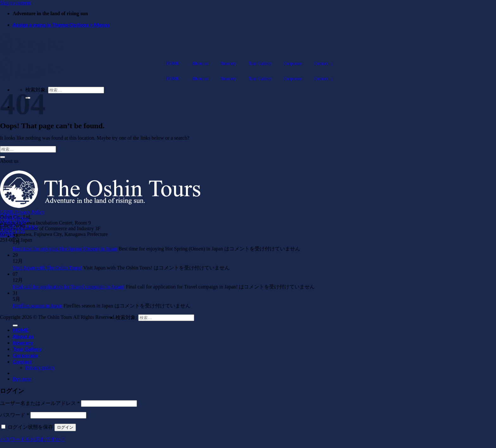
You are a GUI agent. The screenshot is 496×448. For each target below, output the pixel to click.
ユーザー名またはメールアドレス (40, 403)
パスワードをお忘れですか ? (32, 439)
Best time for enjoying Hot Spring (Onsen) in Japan (65, 249)
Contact (22, 361)
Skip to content (15, 3)
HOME (21, 330)
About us (23, 336)
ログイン (65, 427)
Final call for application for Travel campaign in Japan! (69, 287)
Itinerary (23, 342)
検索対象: (126, 317)
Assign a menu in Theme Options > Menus (61, 25)
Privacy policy (40, 367)
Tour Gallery (27, 349)
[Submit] (3, 157)
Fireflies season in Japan (37, 306)
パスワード (15, 415)
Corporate (25, 355)
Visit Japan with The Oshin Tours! (47, 268)
